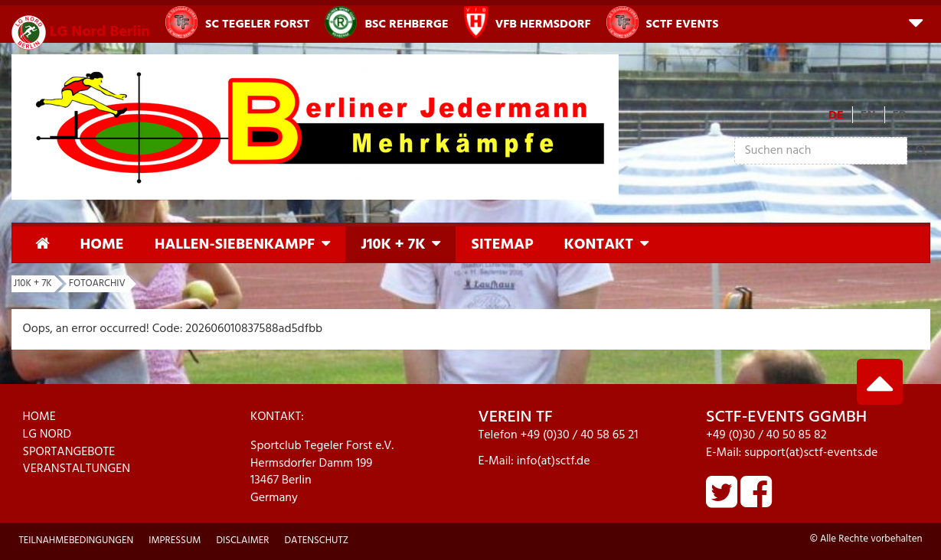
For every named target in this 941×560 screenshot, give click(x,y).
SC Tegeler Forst (237, 22)
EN (868, 116)
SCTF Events (663, 22)
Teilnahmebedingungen (77, 540)
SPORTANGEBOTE (69, 452)
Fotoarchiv (97, 283)
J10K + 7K (393, 245)
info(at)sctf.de (554, 461)
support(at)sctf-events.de (811, 453)
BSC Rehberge (386, 22)
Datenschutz (316, 540)
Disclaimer (242, 540)
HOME (39, 417)
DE (836, 116)
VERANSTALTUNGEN (77, 469)
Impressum (175, 540)
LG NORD (47, 435)
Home (102, 245)
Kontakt (598, 245)
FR (900, 116)
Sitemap (502, 245)
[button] (916, 22)
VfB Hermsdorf (528, 22)
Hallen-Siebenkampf (235, 245)
